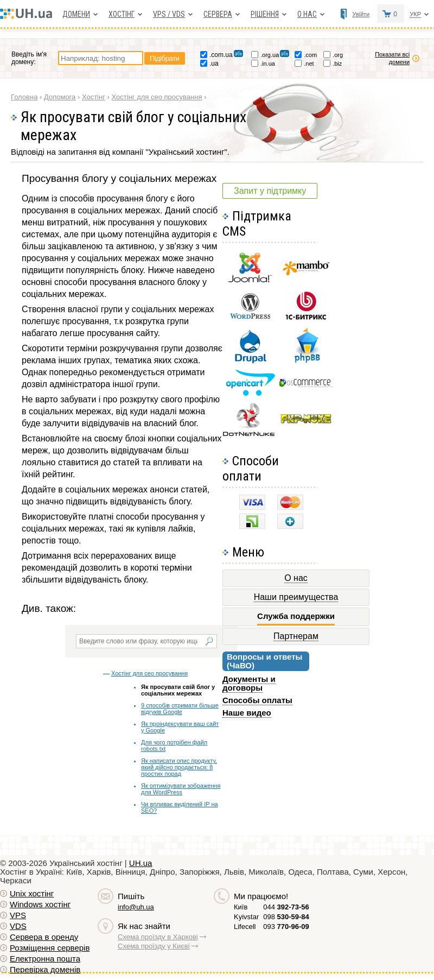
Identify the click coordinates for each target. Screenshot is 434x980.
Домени (76, 14)
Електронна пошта (45, 959)
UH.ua (141, 863)
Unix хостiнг (32, 893)
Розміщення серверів (50, 948)
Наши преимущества (296, 597)
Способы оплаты (257, 700)
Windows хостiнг (40, 904)
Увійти (361, 14)
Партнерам (296, 636)
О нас (307, 14)
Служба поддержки (296, 616)
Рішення (265, 14)
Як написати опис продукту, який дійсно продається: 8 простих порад (179, 767)
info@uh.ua (136, 907)
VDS (18, 926)
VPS (18, 915)
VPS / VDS (169, 14)
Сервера (218, 14)
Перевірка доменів (45, 969)
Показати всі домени (392, 58)
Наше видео (247, 713)
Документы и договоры (249, 683)
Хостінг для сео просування (149, 673)
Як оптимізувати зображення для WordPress (181, 789)
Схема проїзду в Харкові (158, 937)
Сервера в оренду (44, 937)
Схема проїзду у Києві (154, 946)
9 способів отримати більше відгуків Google (180, 709)
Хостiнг (122, 14)
